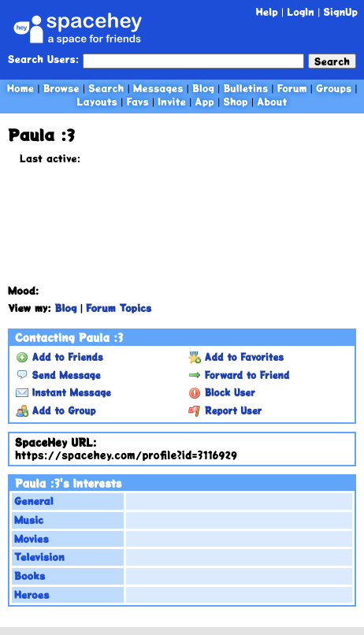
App (205, 101)
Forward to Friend (239, 375)
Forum (292, 88)
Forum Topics (119, 308)
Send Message (58, 375)
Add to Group (56, 410)
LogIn (301, 11)
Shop (235, 101)
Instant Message (63, 392)
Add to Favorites (236, 357)
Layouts (97, 101)
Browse (61, 88)
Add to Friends (59, 357)
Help (267, 11)
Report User (225, 410)
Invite (172, 101)
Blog (203, 88)
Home (20, 88)
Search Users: (43, 59)
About (272, 101)
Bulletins (245, 88)
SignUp (340, 11)
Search (332, 61)
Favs (137, 101)
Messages (158, 88)
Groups (334, 88)
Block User (222, 392)
